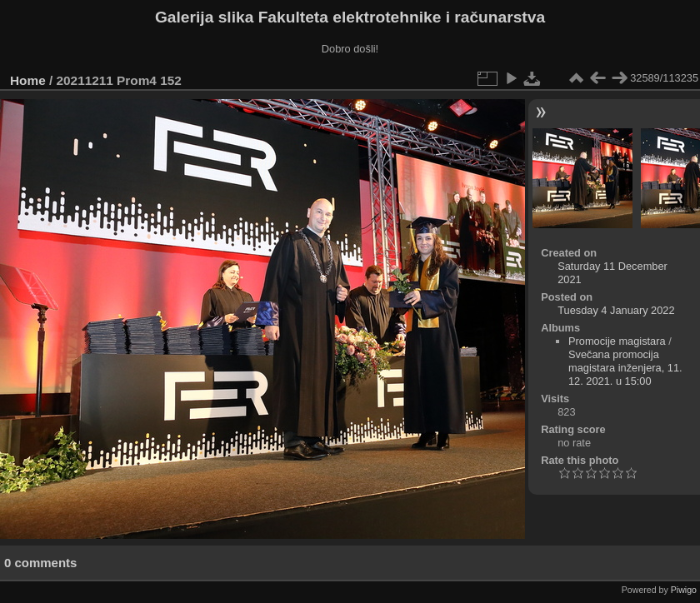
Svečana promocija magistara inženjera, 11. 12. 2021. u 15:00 (625, 368)
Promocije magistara (617, 341)
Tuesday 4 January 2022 (616, 310)
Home (28, 80)
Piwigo (684, 590)
